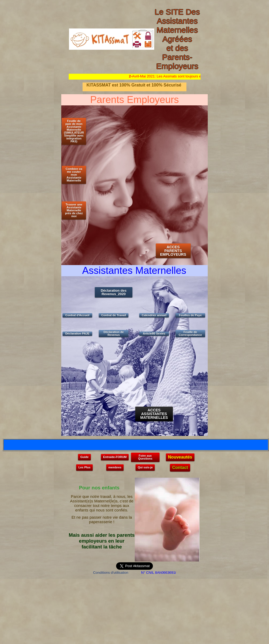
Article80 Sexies (154, 333)
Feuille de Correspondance (190, 333)
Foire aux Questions (145, 457)
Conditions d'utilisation (111, 573)
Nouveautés (180, 457)
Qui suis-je (145, 467)
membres (115, 467)
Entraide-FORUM (115, 457)
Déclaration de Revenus (114, 333)
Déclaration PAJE (77, 333)
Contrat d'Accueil (77, 315)
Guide (84, 457)
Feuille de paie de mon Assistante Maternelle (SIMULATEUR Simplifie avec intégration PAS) (74, 131)
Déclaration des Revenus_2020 (114, 292)
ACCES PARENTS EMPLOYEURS (173, 251)
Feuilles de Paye (190, 315)
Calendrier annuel (154, 315)
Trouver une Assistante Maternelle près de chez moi (74, 210)
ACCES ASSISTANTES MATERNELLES (154, 414)
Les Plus (84, 467)
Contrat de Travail (114, 315)
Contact (180, 467)
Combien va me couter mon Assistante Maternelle (74, 175)
